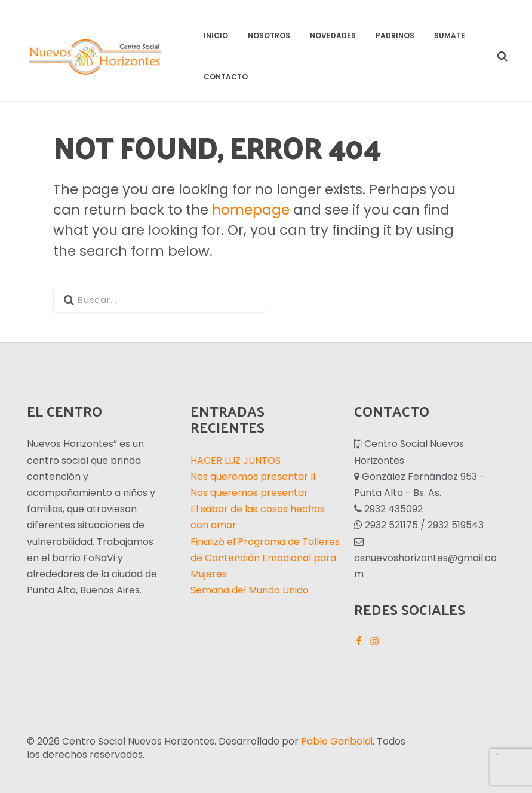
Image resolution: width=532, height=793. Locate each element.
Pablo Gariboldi (337, 741)
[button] (501, 57)
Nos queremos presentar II (253, 477)
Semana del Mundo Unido (250, 590)
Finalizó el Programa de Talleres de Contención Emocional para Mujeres (265, 558)
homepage (251, 210)
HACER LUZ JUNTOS (236, 460)
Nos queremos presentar (249, 493)
